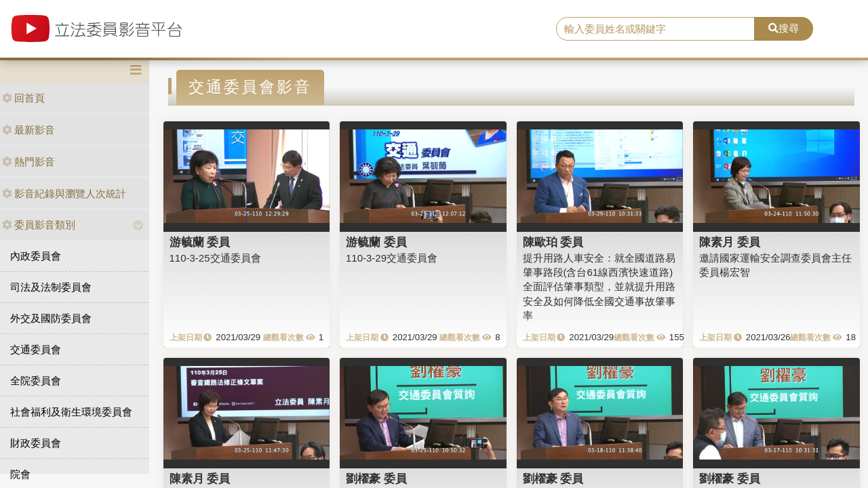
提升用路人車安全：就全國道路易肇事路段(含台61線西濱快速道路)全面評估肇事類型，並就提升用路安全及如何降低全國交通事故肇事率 (599, 287)
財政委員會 (36, 443)
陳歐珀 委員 (553, 242)
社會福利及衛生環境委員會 (71, 412)
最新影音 (28, 130)
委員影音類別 (39, 225)
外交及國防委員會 (51, 318)
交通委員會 (36, 349)
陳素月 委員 (730, 242)
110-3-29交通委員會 (392, 258)
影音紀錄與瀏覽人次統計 (64, 194)
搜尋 (784, 28)
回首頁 (23, 98)
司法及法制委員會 (51, 287)
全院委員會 (36, 381)
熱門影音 (28, 162)
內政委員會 (36, 256)
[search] (655, 29)
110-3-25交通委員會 (215, 258)
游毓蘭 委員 (200, 242)
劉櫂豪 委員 (376, 479)
